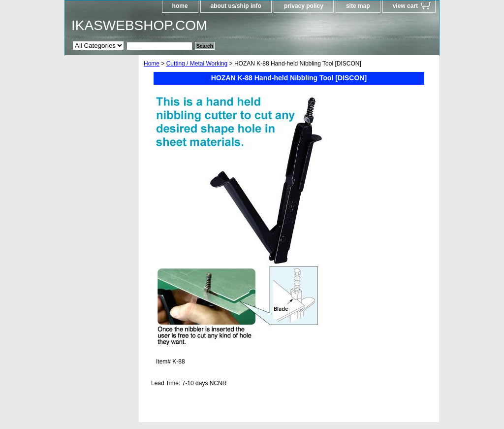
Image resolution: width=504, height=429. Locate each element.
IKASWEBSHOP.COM (139, 25)
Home (152, 64)
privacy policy (304, 6)
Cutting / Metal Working (197, 64)
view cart (405, 6)
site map (358, 6)
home (180, 6)
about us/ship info (236, 6)
